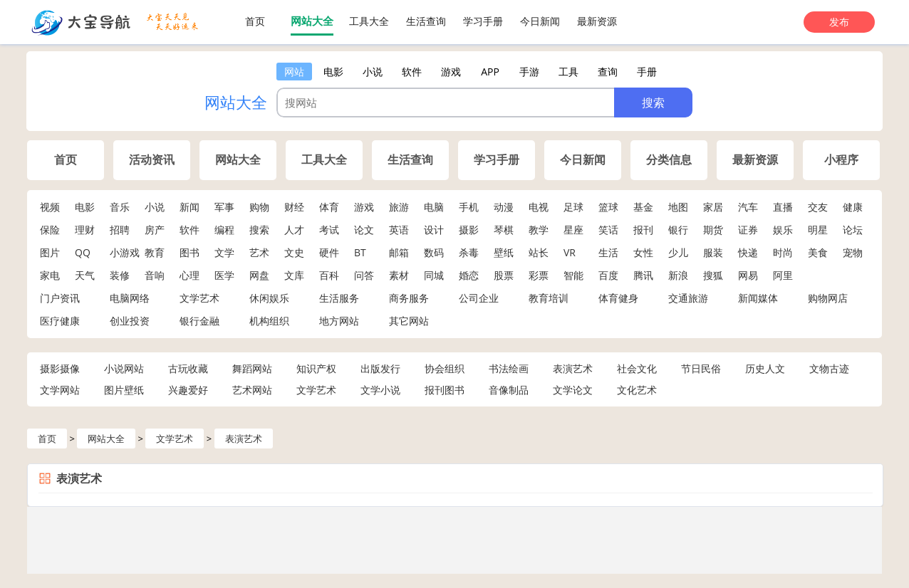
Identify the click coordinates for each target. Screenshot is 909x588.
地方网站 (339, 321)
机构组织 (269, 321)
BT (360, 252)
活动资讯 (152, 160)
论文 (364, 230)
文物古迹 (829, 368)
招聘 (120, 230)
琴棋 (504, 230)
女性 (643, 252)
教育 (155, 252)
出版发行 (380, 368)
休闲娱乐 (269, 298)
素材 (399, 275)
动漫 (504, 207)
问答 (364, 275)
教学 (539, 230)
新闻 (189, 207)
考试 (329, 230)
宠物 (853, 252)
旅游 (399, 207)
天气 (85, 275)
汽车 (748, 207)
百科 (329, 275)
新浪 (678, 275)
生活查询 (426, 21)
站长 (539, 252)
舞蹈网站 (252, 368)
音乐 (120, 207)
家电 (50, 275)
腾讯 (643, 275)
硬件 (329, 252)
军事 (224, 207)
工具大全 (369, 21)
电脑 (434, 207)
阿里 (783, 275)
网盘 (259, 275)
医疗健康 (60, 321)
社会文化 (637, 368)
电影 (85, 207)
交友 (818, 207)
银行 (678, 230)
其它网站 (409, 321)
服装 (713, 252)
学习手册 (483, 21)
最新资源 (597, 21)
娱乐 (783, 230)
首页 (255, 21)
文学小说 (380, 390)
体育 (329, 207)
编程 (224, 230)
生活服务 (339, 298)
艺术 (259, 252)
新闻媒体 (758, 298)
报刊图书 (445, 390)
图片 (50, 252)
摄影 (469, 230)
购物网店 (828, 298)
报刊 (643, 230)
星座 (573, 230)
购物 (259, 207)
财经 (294, 207)
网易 (748, 275)
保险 (50, 230)
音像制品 (509, 390)
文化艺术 (637, 390)
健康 (853, 207)
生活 (608, 252)
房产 (155, 230)
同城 (434, 275)
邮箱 (399, 252)
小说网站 (124, 368)
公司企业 (479, 298)
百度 (608, 275)
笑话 (608, 230)
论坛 (853, 230)
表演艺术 (573, 368)
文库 (294, 275)
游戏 (364, 207)
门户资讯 (60, 298)
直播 (783, 207)
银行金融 (199, 321)
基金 (643, 207)
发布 (839, 22)
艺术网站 (252, 390)
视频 (50, 207)
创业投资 (130, 321)
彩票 (539, 275)
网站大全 (312, 21)
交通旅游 (688, 298)
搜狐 (713, 275)
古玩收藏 (188, 368)
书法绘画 (509, 368)
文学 (224, 252)
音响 (155, 275)
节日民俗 (701, 368)
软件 (189, 230)
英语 (399, 230)
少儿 (678, 252)
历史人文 (765, 368)
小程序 (841, 160)
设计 (434, 230)
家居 (713, 207)
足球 (573, 207)
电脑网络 (130, 298)
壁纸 (504, 252)
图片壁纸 (124, 390)
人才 (294, 230)
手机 (469, 207)
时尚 (783, 252)
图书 (189, 252)
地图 (678, 207)
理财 (85, 230)
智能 (573, 275)
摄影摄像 (60, 368)
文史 (294, 252)
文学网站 (60, 390)
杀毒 (469, 252)
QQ (83, 252)
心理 (189, 275)
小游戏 (125, 252)
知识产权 (316, 368)
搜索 (259, 230)
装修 (120, 275)
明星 (818, 230)
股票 (504, 275)
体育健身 (618, 298)
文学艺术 (199, 298)
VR (570, 252)
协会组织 (445, 368)
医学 (224, 275)
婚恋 (469, 275)
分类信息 (669, 160)
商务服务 (409, 298)
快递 (748, 252)
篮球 (608, 207)
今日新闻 (540, 21)
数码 (434, 252)
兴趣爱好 (188, 390)
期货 (713, 230)
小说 (155, 207)
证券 (748, 230)
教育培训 (549, 298)
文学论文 (573, 390)
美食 (818, 252)
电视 (539, 207)
